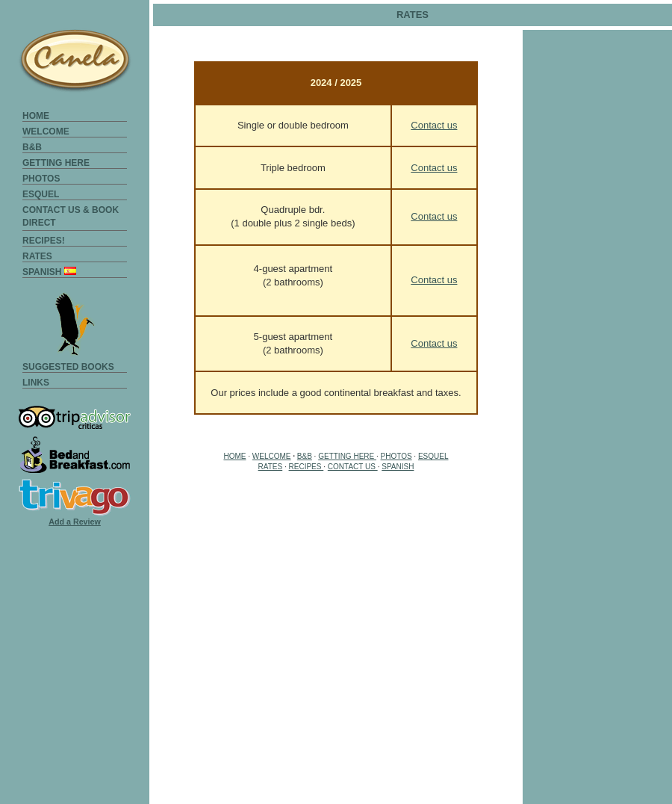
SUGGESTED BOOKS (68, 367)
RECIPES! (44, 241)
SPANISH (49, 272)
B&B (32, 147)
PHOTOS (41, 179)
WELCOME (46, 132)
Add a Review (75, 522)
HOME (36, 116)
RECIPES (307, 467)
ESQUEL (41, 194)
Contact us (434, 125)
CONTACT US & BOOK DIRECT (71, 210)
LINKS (36, 383)
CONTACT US (353, 467)
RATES (37, 256)
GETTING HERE (56, 163)
